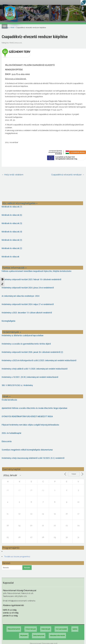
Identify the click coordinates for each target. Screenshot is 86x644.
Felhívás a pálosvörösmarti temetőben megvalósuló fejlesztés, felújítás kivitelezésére (37, 271)
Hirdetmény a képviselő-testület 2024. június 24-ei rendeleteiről (28, 288)
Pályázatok (24, 636)
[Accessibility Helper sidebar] (83, 3)
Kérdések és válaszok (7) (12, 207)
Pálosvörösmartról (14, 629)
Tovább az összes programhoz (17, 557)
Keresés (27, 568)
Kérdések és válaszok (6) (12, 215)
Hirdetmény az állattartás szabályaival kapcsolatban (23, 335)
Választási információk (57, 636)
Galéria (75, 629)
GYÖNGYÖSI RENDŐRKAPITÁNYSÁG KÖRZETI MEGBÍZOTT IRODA (27, 416)
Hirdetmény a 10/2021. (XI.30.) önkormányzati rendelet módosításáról (30, 377)
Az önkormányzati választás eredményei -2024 (20, 296)
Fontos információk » (14, 268)
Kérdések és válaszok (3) (12, 240)
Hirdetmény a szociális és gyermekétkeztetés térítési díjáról (26, 344)
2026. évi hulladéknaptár (12, 433)
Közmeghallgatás (9, 321)
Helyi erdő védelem (12, 175)
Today (74, 474)
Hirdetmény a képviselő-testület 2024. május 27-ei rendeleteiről (28, 304)
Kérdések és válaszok (10, 257)
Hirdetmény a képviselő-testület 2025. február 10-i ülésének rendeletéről (31, 279)
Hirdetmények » (12, 332)
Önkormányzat (31, 629)
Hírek (12, 28)
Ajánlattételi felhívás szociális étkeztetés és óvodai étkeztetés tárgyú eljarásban (35, 408)
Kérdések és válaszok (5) (12, 223)
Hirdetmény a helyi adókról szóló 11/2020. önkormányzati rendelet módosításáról (35, 369)
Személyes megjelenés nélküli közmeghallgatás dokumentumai (27, 450)
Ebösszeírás (7, 441)
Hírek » (6, 396)
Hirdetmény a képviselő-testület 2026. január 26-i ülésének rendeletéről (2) (32, 352)
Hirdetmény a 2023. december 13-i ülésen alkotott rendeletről (27, 313)
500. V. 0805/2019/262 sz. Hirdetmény (17, 385)
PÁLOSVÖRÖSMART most (43, 190)
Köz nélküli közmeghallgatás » (20, 203)
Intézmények (46, 629)
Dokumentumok (39, 636)
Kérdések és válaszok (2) (12, 248)
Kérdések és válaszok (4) (12, 232)
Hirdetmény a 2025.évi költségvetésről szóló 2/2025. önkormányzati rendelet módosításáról (39, 360)
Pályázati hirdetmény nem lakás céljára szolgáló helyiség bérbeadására (30, 425)
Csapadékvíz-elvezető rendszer (68, 175)
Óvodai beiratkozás (9, 400)
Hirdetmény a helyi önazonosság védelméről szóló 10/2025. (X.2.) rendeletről (33, 458)
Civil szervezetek (61, 629)
